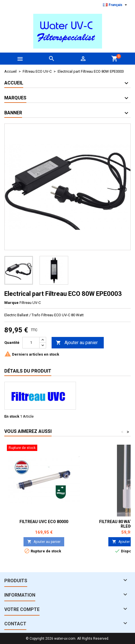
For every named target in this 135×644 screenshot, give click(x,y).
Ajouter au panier (77, 343)
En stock (12, 416)
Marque (11, 303)
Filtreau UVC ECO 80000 (44, 522)
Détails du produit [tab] (28, 371)
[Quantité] (31, 343)
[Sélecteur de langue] (116, 5)
